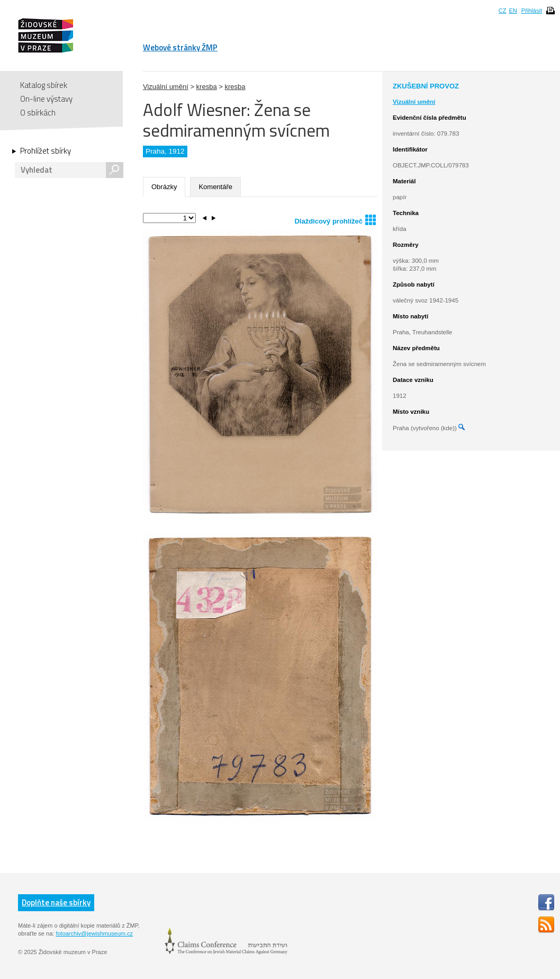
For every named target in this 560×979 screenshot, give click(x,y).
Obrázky (164, 187)
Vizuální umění (166, 87)
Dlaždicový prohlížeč (335, 220)
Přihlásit (532, 11)
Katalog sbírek (44, 85)
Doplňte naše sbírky (56, 902)
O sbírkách (38, 113)
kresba (207, 87)
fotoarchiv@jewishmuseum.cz (94, 933)
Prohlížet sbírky (46, 151)
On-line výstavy (46, 99)
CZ (503, 11)
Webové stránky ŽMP (180, 47)
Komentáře (215, 187)
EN (513, 11)
